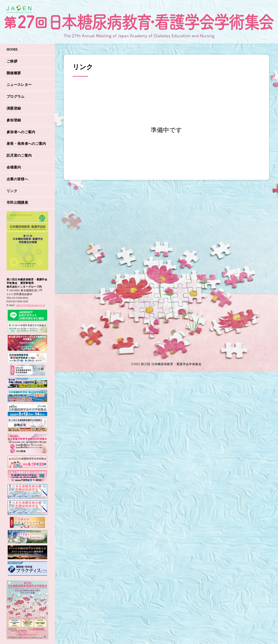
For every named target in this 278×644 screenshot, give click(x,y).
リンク (12, 191)
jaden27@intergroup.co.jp (30, 305)
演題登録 (14, 108)
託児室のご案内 (19, 155)
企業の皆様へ (17, 179)
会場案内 (14, 167)
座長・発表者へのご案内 (26, 144)
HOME (12, 49)
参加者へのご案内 (21, 132)
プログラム (16, 96)
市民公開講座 (17, 203)
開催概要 (14, 73)
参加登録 (14, 120)
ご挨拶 (12, 61)
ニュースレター (19, 85)
